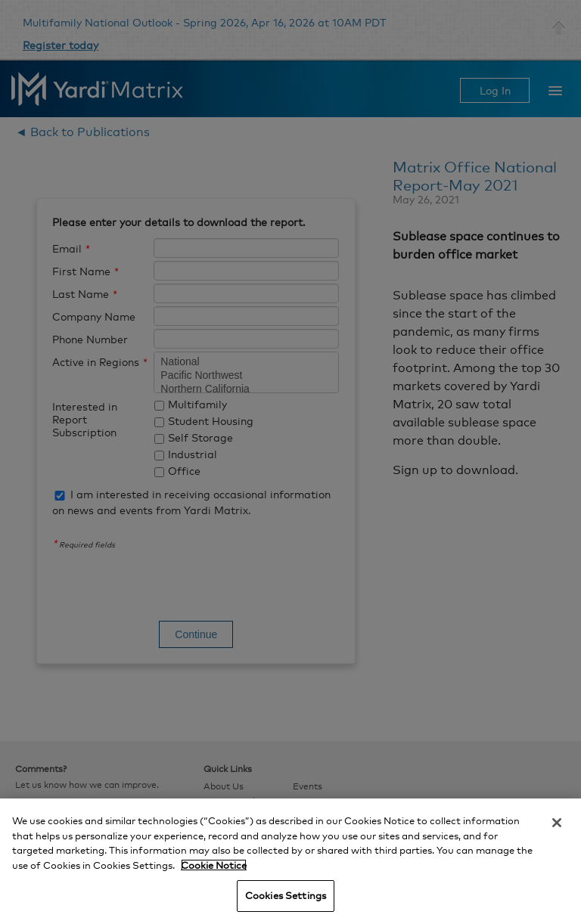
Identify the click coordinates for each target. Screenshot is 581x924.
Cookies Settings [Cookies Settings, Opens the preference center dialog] (286, 895)
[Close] (557, 823)
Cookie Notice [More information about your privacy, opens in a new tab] (214, 865)
